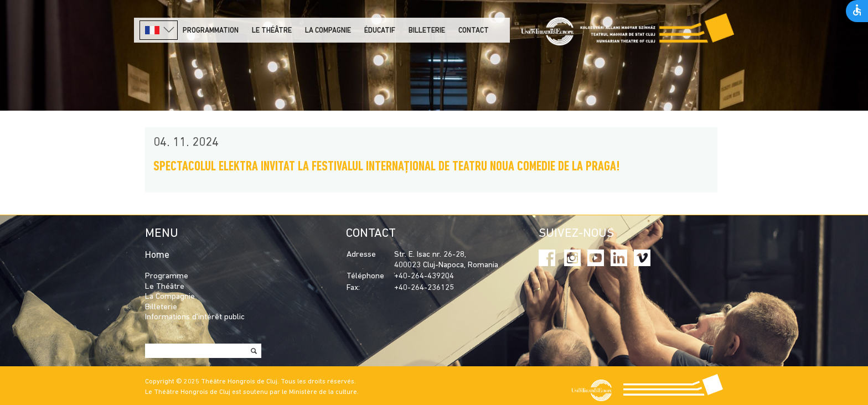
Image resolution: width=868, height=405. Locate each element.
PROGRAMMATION (211, 31)
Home (157, 255)
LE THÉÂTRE (272, 31)
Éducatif (380, 31)
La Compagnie (328, 31)
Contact (474, 31)
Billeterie (427, 31)
